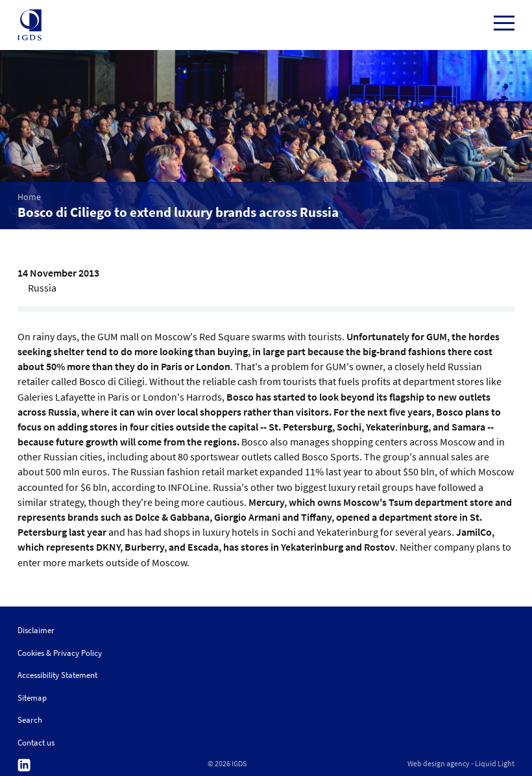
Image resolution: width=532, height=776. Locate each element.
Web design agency (439, 764)
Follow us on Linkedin (24, 765)
